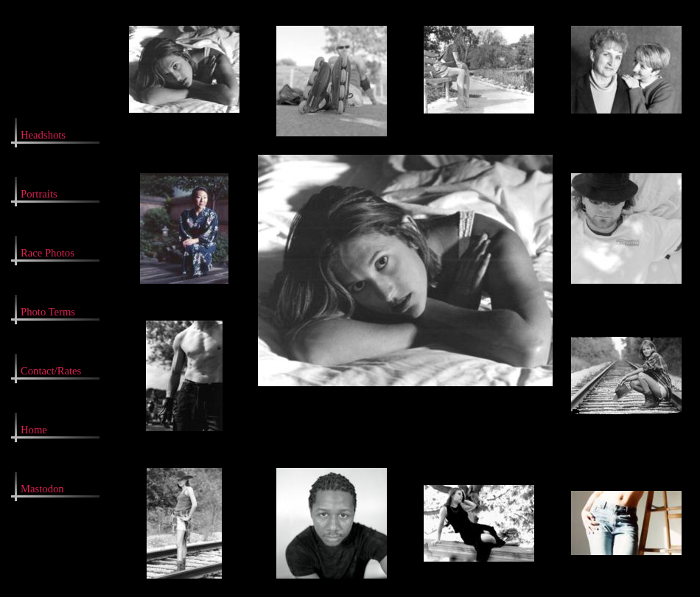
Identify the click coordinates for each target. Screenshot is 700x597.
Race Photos (48, 253)
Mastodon (42, 489)
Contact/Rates (51, 371)
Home (34, 430)
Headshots (43, 135)
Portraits (39, 194)
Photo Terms (48, 312)
